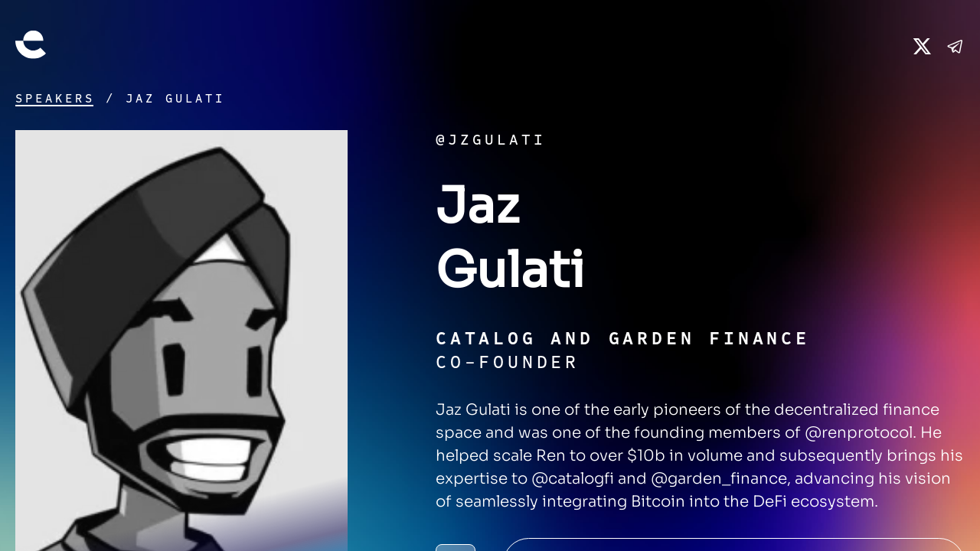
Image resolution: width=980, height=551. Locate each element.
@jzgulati (491, 140)
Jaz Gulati (175, 99)
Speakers (55, 99)
